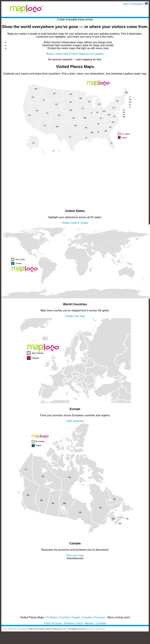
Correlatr (101, 623)
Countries (64, 617)
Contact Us (100, 629)
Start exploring (75, 421)
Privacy (90, 629)
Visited (66, 223)
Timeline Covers (73, 623)
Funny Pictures (53, 623)
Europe (76, 617)
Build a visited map (57, 54)
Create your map (75, 316)
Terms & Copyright (17, 629)
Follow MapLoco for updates (87, 54)
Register (138, 4)
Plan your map (75, 555)
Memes (89, 623)
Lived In (75, 223)
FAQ (5, 629)
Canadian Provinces (93, 617)
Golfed (84, 223)
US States (51, 617)
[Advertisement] (75, 183)
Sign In (127, 4)
